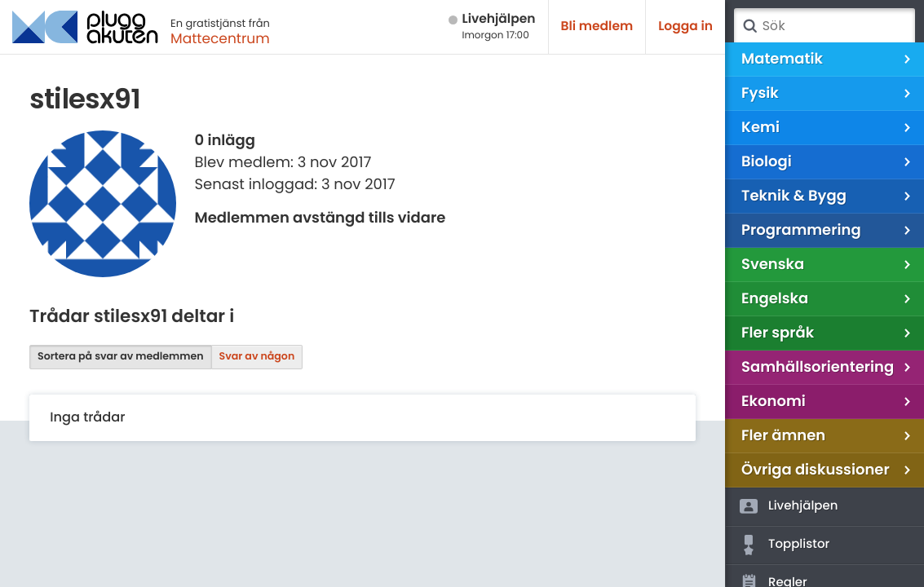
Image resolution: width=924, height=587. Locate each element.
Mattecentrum (220, 38)
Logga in (685, 26)
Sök (749, 26)
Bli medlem (597, 26)
